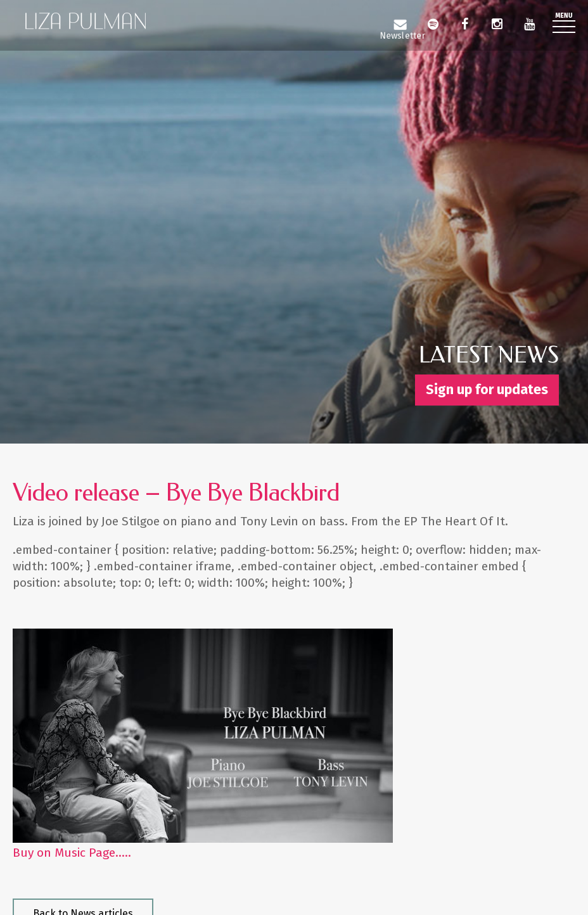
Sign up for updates (487, 390)
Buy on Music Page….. (72, 853)
